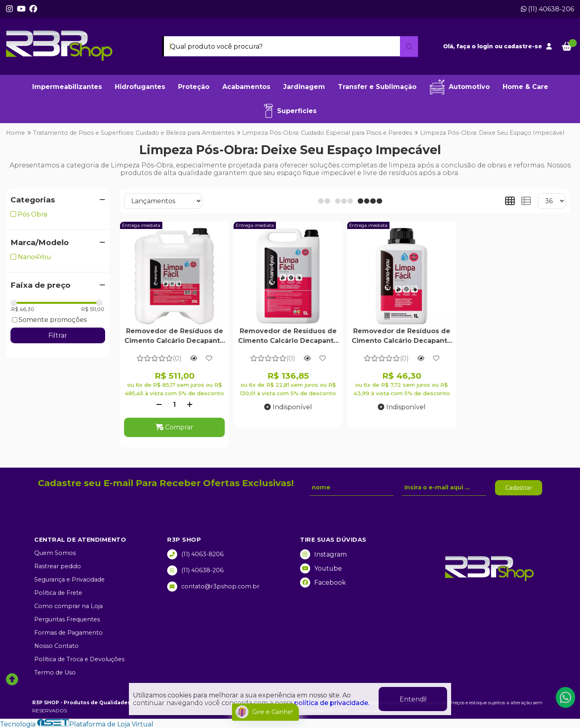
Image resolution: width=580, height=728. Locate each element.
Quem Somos (55, 553)
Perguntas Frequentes (67, 619)
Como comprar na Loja (68, 606)
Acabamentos (246, 87)
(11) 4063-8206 (195, 554)
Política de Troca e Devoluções (79, 659)
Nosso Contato (56, 646)
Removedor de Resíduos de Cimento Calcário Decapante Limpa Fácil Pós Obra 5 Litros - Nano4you (288, 337)
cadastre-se (523, 46)
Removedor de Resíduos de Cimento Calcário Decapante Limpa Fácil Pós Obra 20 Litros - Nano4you (174, 337)
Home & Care (525, 87)
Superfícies (290, 111)
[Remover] (159, 405)
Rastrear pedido (58, 566)
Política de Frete (58, 593)
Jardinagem (304, 87)
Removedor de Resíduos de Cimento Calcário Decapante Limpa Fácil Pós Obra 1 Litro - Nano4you (402, 337)
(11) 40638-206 (547, 9)
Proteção (194, 87)
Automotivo (460, 87)
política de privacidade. (332, 703)
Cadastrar (519, 488)
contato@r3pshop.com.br (213, 587)
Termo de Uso (55, 672)
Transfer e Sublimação (377, 87)
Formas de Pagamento (68, 633)
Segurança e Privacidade (69, 580)
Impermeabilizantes (67, 87)
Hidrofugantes (140, 87)
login (486, 46)
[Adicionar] (190, 405)
